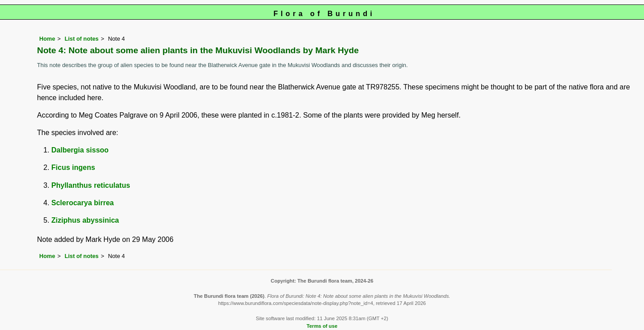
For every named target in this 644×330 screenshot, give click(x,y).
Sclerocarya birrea (83, 203)
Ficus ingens (73, 167)
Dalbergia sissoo (80, 150)
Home (47, 39)
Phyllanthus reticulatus (91, 185)
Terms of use (322, 326)
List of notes (81, 39)
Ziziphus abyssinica (85, 220)
